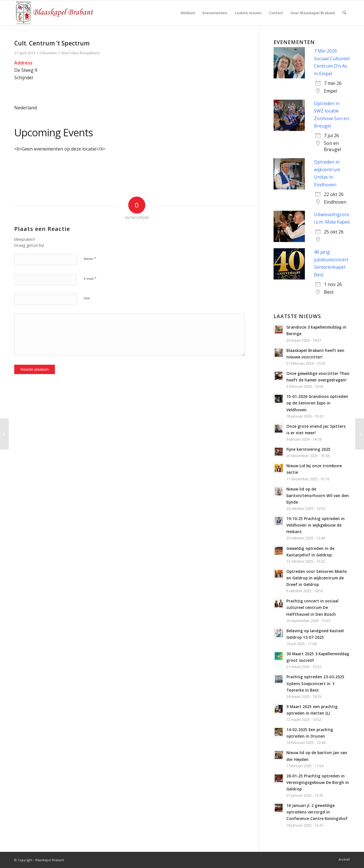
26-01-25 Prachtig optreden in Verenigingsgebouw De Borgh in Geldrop (318, 782)
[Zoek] (344, 13)
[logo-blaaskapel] (54, 13)
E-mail (90, 278)
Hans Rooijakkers (85, 53)
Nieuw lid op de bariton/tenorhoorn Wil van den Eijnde (318, 495)
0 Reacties (48, 53)
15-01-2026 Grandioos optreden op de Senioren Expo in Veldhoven (317, 403)
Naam (90, 258)
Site (87, 298)
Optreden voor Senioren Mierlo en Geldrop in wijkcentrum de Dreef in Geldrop (317, 578)
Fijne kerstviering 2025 (308, 449)
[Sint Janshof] (4, 434)
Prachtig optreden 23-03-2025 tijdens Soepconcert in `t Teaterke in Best (315, 683)
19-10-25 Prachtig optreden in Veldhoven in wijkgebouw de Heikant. (316, 525)
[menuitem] (188, 13)
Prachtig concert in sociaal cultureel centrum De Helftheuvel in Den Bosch (312, 607)
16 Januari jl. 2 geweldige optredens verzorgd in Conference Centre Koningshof (317, 812)
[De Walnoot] (360, 434)
